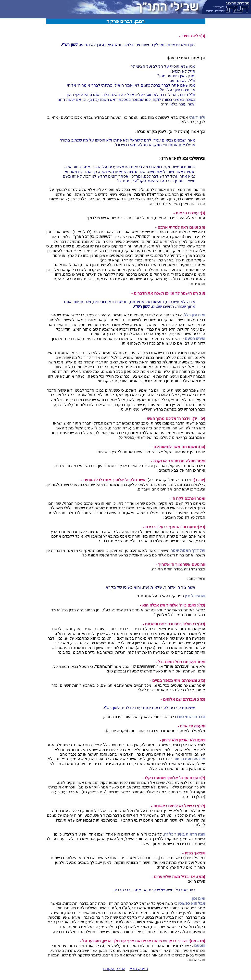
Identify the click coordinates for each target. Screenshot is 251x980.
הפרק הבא (138, 969)
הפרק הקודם (114, 969)
